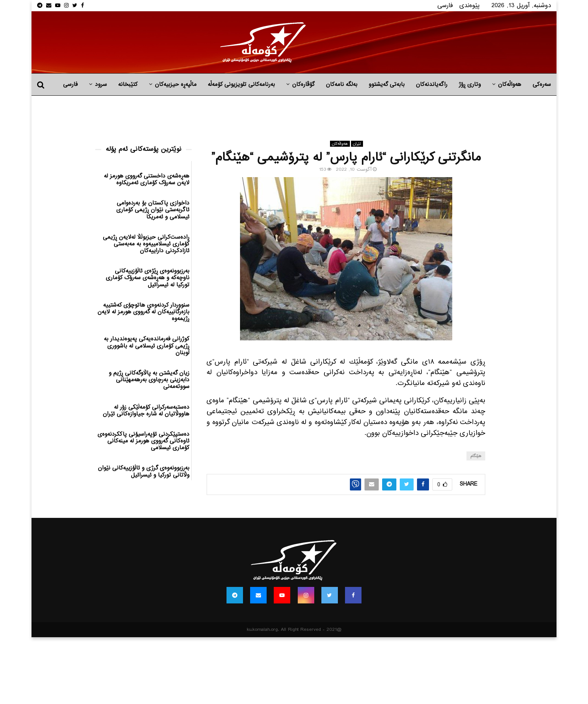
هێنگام (476, 456)
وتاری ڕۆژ (470, 84)
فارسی (445, 5)
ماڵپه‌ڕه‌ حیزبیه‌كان (176, 84)
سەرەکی (542, 84)
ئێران (357, 144)
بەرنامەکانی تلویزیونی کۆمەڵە (241, 84)
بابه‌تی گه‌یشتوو (387, 84)
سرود (101, 84)
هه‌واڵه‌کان (510, 84)
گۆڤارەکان (303, 84)
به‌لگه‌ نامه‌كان (342, 84)
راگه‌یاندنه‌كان (432, 84)
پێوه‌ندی (469, 5)
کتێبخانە (128, 84)
